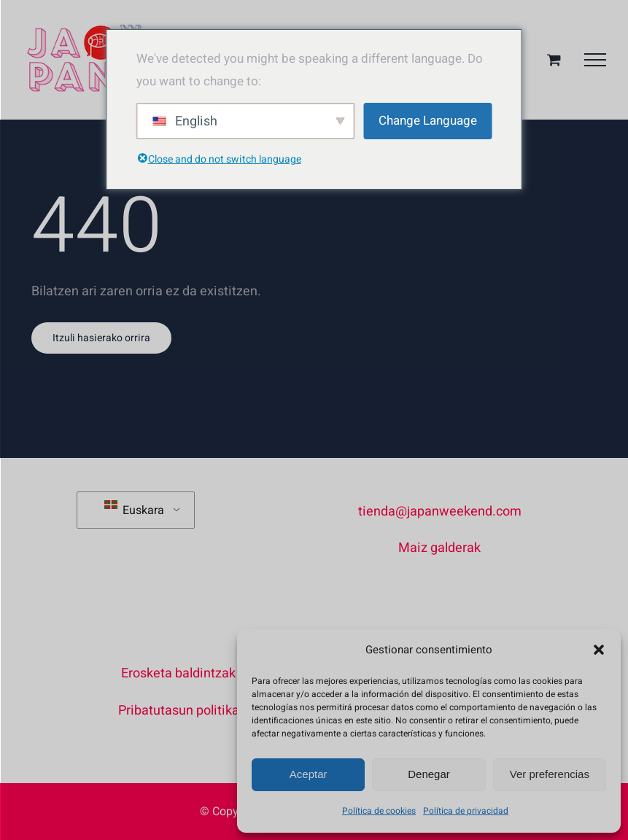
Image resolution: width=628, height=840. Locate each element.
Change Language (428, 121)
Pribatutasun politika (179, 711)
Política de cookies (379, 811)
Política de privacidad (466, 811)
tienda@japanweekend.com (440, 512)
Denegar (429, 774)
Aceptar (309, 774)
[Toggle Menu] (595, 60)
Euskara (134, 510)
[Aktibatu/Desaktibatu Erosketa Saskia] (554, 59)
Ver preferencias (550, 774)
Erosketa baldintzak (178, 673)
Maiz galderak (439, 548)
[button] (599, 650)
